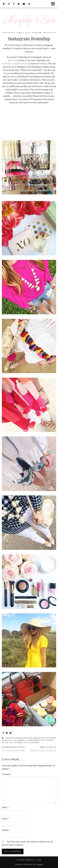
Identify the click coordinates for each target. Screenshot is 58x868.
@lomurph (14, 60)
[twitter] (4, 4)
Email (5, 819)
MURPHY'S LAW (33, 860)
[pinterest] (19, 4)
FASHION (37, 33)
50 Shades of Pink (13, 749)
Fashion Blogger (23, 738)
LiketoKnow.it (9, 64)
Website (5, 830)
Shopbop (19, 743)
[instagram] (9, 4)
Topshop (35, 743)
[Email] (24, 4)
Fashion (9, 738)
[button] (54, 4)
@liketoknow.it (23, 64)
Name (5, 807)
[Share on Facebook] (3, 733)
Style (27, 743)
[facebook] (14, 4)
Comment (6, 774)
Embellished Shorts (43, 749)
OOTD (43, 740)
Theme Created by (29, 865)
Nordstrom (34, 740)
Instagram (39, 738)
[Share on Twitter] (7, 733)
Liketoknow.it (20, 740)
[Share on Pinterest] (11, 733)
